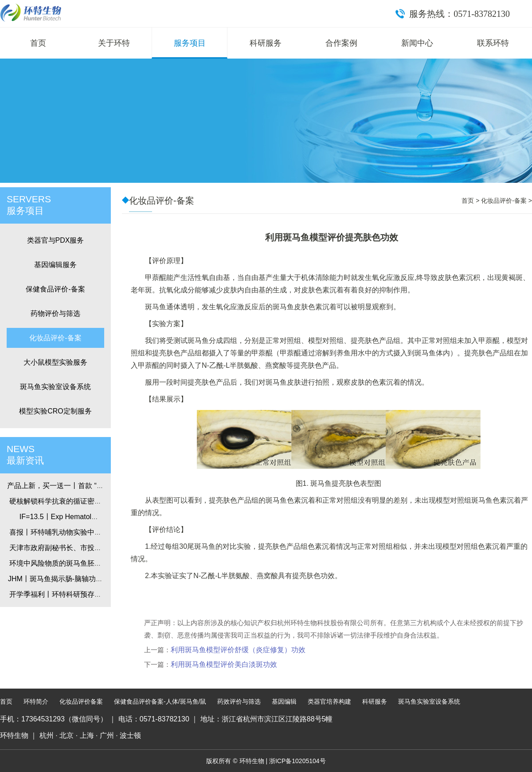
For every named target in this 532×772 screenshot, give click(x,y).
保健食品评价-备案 (55, 289)
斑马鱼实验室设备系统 (55, 387)
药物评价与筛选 (55, 313)
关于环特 (114, 43)
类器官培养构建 (329, 701)
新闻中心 (417, 43)
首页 (38, 43)
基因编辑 (284, 701)
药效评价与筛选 (239, 701)
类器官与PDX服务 (56, 240)
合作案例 (341, 43)
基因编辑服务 (55, 265)
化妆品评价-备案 (55, 338)
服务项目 (190, 43)
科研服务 (266, 43)
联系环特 (493, 43)
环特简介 (36, 701)
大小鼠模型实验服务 (55, 362)
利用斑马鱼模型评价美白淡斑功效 (224, 664)
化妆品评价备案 (81, 701)
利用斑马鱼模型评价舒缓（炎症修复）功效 (238, 650)
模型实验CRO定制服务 (55, 411)
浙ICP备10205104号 (297, 761)
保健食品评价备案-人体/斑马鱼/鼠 (160, 701)
